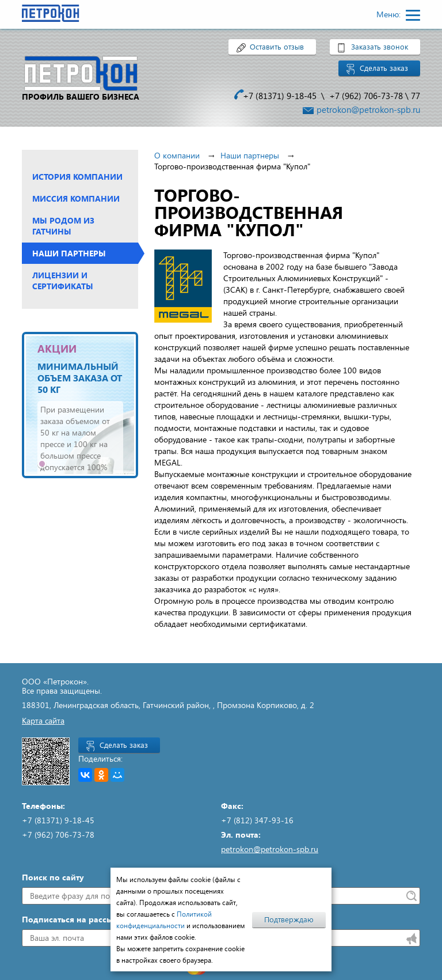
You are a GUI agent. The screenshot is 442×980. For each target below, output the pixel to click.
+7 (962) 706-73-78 (366, 96)
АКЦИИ (57, 349)
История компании (77, 177)
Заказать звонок (380, 47)
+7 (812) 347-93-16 (257, 820)
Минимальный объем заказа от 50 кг (80, 378)
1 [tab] (42, 464)
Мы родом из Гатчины (63, 226)
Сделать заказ (384, 68)
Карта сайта (43, 720)
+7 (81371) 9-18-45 (280, 96)
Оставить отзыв (277, 47)
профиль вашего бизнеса (81, 97)
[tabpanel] (80, 405)
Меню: (390, 14)
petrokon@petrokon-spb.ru (368, 109)
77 (416, 96)
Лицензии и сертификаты (63, 281)
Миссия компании (76, 198)
